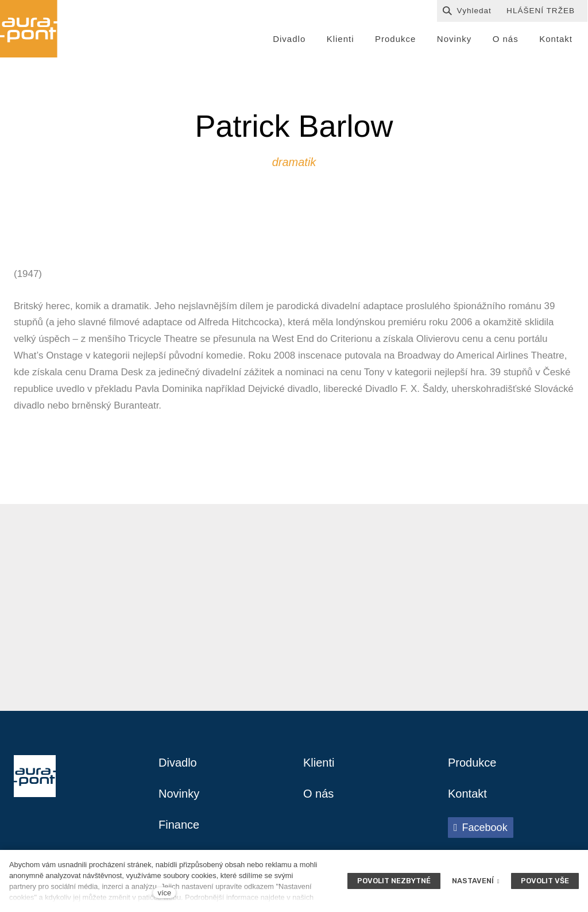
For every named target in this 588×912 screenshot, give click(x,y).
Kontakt (467, 794)
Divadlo (178, 763)
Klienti (319, 763)
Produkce (472, 763)
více (165, 893)
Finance (179, 825)
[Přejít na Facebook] (481, 828)
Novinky (179, 794)
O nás (318, 794)
